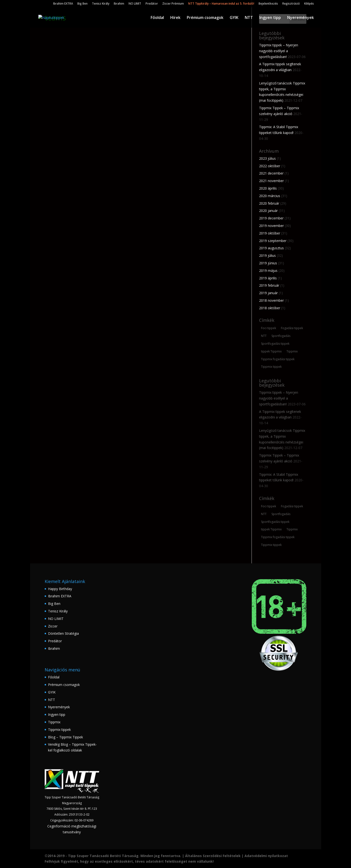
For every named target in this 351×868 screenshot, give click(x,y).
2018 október (270, 308)
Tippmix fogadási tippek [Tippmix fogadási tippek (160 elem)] (278, 359)
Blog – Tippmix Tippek (65, 737)
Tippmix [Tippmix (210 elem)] (292, 351)
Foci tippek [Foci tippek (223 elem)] (269, 328)
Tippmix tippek (59, 730)
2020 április (268, 188)
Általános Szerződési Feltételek (213, 856)
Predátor (152, 4)
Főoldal (157, 18)
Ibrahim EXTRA (63, 4)
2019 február (269, 285)
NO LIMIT (135, 4)
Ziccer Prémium (173, 4)
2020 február (269, 203)
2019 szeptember (273, 241)
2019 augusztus (271, 248)
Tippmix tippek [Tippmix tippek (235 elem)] (271, 367)
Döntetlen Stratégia (63, 633)
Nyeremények (301, 18)
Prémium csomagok (205, 18)
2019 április (268, 278)
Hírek (175, 18)
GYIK (234, 18)
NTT (249, 18)
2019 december (271, 218)
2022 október (270, 166)
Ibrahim (119, 4)
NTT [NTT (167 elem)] (264, 336)
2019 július (267, 255)
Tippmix (54, 722)
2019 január (268, 293)
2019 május (268, 271)
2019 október (270, 233)
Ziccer (53, 626)
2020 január (268, 211)
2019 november (271, 226)
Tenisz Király (101, 4)
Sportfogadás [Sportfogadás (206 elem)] (281, 336)
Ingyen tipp (270, 18)
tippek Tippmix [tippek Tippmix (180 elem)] (271, 351)
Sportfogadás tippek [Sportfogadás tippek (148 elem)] (275, 344)
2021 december (271, 173)
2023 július (267, 158)
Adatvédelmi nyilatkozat (266, 856)
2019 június (268, 263)
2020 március (270, 196)
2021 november (271, 181)
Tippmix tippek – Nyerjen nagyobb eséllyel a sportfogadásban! (279, 51)
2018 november (271, 300)
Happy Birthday (60, 589)
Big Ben (82, 4)
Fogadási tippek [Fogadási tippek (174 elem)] (292, 328)
